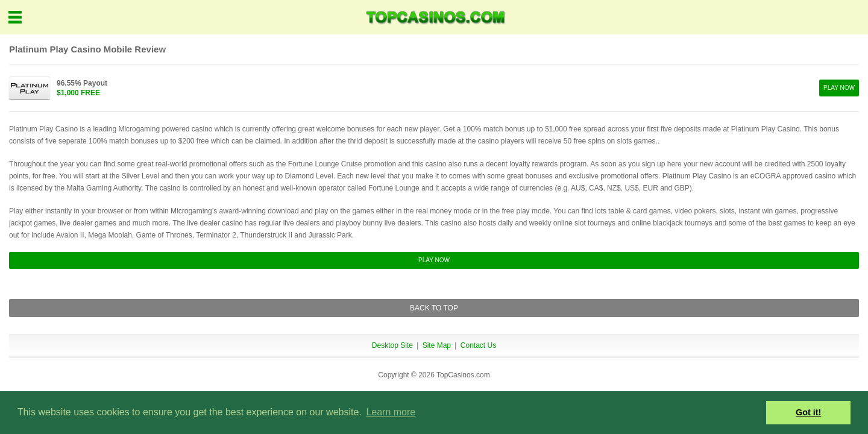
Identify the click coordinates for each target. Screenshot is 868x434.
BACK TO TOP (434, 308)
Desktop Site (392, 345)
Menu (15, 17)
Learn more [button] (391, 412)
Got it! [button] (808, 412)
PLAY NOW (839, 88)
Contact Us (478, 345)
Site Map (437, 345)
